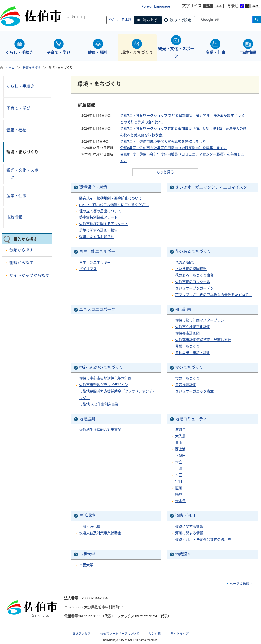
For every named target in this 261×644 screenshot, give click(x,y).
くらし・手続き (20, 86)
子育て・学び (18, 108)
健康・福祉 (16, 130)
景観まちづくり (187, 346)
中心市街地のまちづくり (101, 367)
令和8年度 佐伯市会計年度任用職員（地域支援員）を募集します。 (173, 148)
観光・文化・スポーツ (22, 174)
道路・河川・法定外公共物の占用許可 (205, 540)
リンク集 (155, 634)
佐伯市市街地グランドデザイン (104, 385)
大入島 (180, 436)
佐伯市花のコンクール (193, 282)
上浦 (179, 469)
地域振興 (87, 419)
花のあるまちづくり (193, 252)
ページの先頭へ (241, 584)
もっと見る (165, 172)
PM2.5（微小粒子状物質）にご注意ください (114, 205)
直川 (179, 488)
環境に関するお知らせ (97, 237)
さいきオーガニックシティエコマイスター (213, 187)
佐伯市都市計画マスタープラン (200, 321)
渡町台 (180, 430)
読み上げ (150, 20)
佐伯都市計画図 (187, 333)
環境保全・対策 (93, 187)
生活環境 (87, 516)
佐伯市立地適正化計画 (193, 327)
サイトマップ (180, 634)
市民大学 (87, 554)
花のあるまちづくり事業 (194, 276)
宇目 (179, 482)
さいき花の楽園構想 (191, 269)
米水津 (180, 501)
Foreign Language (156, 7)
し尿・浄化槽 (90, 527)
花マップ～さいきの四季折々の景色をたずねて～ (214, 295)
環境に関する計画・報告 (98, 231)
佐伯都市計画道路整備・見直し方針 (203, 340)
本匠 (179, 475)
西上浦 (180, 449)
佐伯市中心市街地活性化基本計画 (105, 378)
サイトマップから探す (29, 276)
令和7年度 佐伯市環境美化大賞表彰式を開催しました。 (165, 142)
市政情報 (14, 217)
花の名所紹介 (186, 263)
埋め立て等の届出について (100, 211)
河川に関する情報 (189, 533)
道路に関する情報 (189, 527)
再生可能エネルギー (97, 252)
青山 (179, 443)
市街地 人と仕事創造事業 (99, 404)
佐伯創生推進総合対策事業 (100, 430)
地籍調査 (183, 554)
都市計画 (183, 310)
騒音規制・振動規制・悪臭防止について (111, 198)
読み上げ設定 (181, 20)
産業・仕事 (16, 196)
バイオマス (88, 269)
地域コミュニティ (191, 419)
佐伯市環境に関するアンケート (104, 224)
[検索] (225, 20)
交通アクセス (82, 634)
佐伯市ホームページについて (120, 634)
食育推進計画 (186, 385)
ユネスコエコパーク (97, 310)
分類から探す (32, 68)
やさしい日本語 (120, 20)
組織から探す (21, 263)
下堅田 (180, 456)
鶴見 (179, 495)
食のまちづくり (189, 367)
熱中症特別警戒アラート (98, 218)
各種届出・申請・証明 (193, 353)
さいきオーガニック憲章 (194, 391)
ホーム (10, 68)
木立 (179, 462)
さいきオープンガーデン (194, 289)
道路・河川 (185, 516)
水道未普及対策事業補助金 (100, 533)
